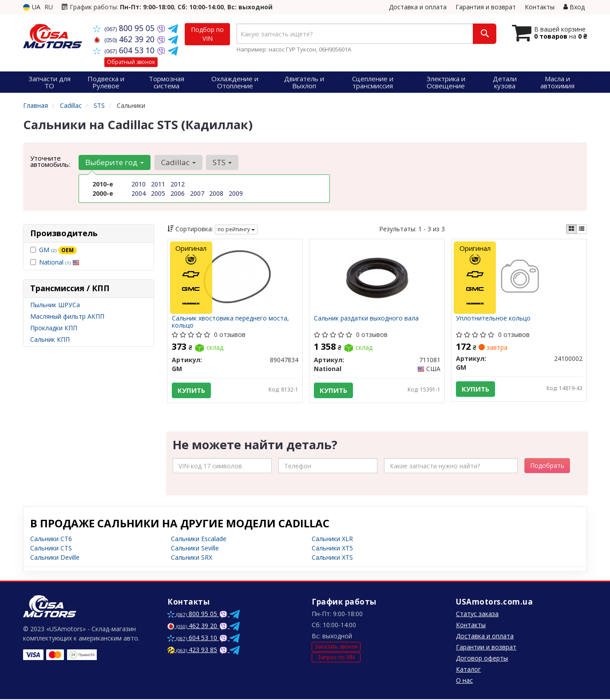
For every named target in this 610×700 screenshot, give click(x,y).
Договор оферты (482, 659)
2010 (139, 184)
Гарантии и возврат (486, 648)
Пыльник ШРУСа (55, 305)
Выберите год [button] (115, 162)
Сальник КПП (50, 339)
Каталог (468, 670)
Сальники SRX (192, 558)
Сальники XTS (332, 558)
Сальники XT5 (332, 549)
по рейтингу (236, 229)
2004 (139, 193)
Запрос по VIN (336, 658)
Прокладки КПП (54, 328)
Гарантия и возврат (486, 7)
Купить (192, 391)
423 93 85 (192, 651)
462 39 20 (125, 39)
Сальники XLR (332, 540)
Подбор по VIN (207, 34)
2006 (178, 193)
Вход (574, 7)
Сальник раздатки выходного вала (366, 318)
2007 (197, 193)
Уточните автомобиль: (50, 161)
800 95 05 (125, 28)
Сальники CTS (51, 549)
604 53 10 (125, 50)
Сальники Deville (55, 558)
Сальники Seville (195, 549)
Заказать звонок (336, 647)
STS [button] (222, 162)
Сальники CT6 (51, 540)
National (59, 262)
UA (32, 7)
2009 (236, 193)
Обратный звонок (131, 62)
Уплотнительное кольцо (493, 318)
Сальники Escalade (199, 540)
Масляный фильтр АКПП (67, 316)
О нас (464, 681)
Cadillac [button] (178, 162)
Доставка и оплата (418, 7)
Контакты (540, 7)
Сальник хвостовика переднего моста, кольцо (231, 322)
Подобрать (547, 466)
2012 (178, 184)
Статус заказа (477, 615)
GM (58, 250)
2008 (216, 193)
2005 (158, 193)
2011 (158, 184)
